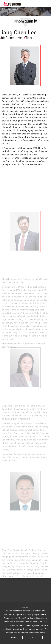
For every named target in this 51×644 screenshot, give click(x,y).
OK (33, 637)
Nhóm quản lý (13, 9)
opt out (35, 629)
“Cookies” (22, 618)
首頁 (4, 9)
